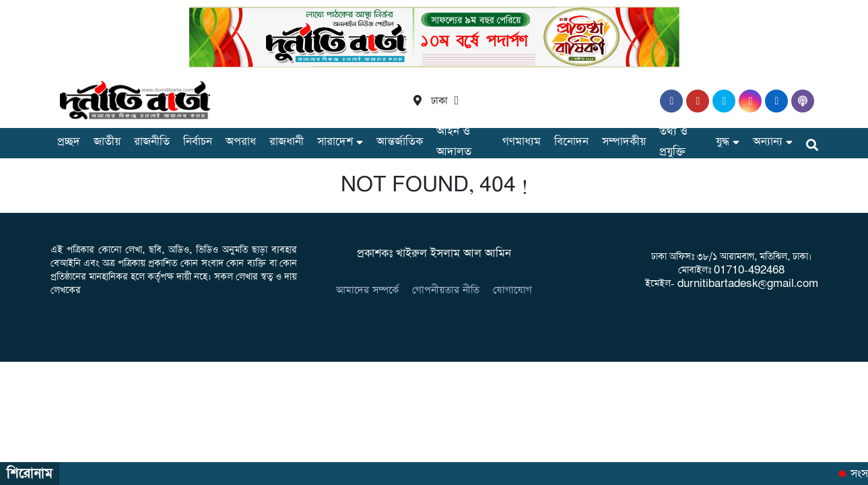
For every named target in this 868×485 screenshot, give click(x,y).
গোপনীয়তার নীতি (446, 290)
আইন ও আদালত (454, 142)
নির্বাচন (198, 142)
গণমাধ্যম (522, 142)
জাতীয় (107, 142)
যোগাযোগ (512, 290)
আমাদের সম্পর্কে (367, 290)
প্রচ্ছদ (69, 142)
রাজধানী (287, 142)
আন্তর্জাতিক (400, 142)
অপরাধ (241, 142)
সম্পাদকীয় (624, 142)
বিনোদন (571, 142)
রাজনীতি (152, 142)
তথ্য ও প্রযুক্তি (673, 142)
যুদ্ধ (723, 142)
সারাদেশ (335, 142)
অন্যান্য (768, 142)
